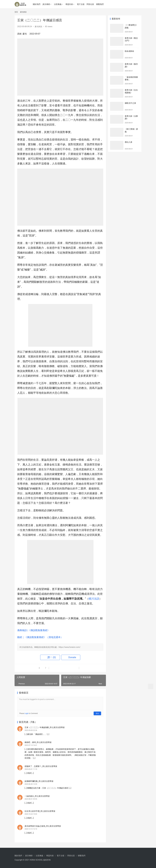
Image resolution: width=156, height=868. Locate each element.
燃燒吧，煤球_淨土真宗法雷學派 (38, 742)
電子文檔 (81, 4)
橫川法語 (94, 599)
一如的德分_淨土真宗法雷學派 (37, 796)
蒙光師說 (38, 26)
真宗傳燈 (46, 4)
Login (27, 713)
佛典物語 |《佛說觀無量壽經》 (33, 630)
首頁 (16, 12)
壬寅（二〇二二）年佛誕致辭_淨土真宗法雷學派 (45, 727)
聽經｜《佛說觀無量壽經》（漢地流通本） (40, 637)
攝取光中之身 (130, 103)
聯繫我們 (100, 4)
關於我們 (37, 4)
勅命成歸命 (129, 51)
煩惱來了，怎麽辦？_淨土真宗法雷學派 (41, 766)
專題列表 (69, 4)
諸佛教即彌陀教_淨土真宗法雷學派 (39, 781)
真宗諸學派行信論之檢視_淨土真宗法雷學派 (43, 826)
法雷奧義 (58, 4)
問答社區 (90, 4)
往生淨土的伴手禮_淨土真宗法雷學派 (40, 811)
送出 (97, 713)
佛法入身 (128, 142)
